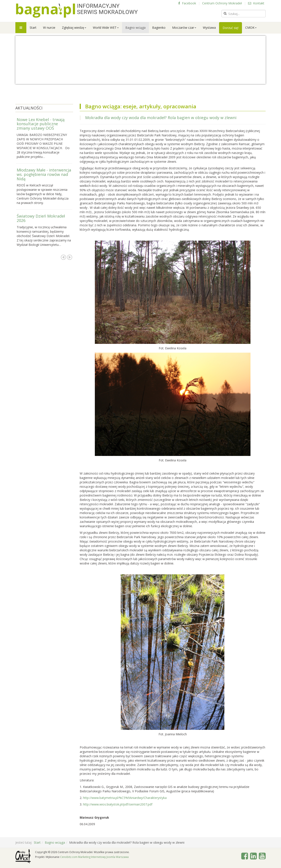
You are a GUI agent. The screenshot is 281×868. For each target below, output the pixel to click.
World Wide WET (106, 28)
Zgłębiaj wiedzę (74, 28)
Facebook (187, 3)
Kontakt (256, 3)
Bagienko (159, 28)
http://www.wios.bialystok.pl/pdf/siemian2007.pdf (118, 804)
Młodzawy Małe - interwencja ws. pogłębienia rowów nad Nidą (44, 174)
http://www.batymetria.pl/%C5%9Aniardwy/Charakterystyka (125, 798)
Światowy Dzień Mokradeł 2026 (41, 218)
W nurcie (49, 28)
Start (33, 28)
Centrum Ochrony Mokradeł (222, 3)
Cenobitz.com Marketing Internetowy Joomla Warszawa (94, 857)
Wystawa (209, 28)
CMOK (251, 28)
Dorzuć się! (231, 28)
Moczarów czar (184, 28)
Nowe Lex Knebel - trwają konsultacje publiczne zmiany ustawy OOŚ (41, 124)
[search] (244, 14)
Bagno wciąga (135, 28)
